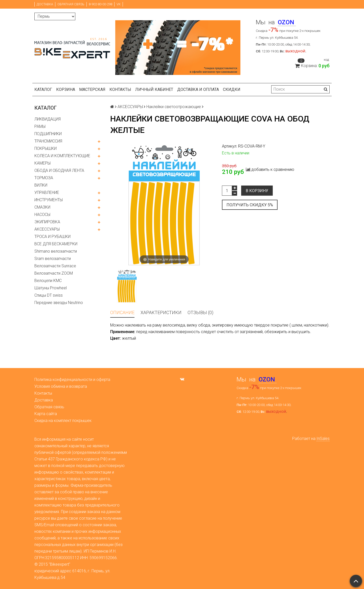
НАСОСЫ (42, 215)
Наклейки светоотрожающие (174, 107)
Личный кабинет (154, 89)
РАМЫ (40, 126)
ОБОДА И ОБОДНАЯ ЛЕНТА (59, 170)
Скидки (232, 89)
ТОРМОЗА (44, 178)
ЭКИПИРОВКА (47, 222)
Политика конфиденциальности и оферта (72, 380)
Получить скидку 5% (250, 205)
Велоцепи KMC (48, 281)
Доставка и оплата (198, 89)
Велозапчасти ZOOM (54, 273)
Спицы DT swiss (49, 295)
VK (119, 4)
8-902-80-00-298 (100, 4)
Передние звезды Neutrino (59, 303)
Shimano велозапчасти (56, 251)
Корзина (66, 89)
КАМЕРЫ (42, 163)
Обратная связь (71, 4)
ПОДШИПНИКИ (48, 134)
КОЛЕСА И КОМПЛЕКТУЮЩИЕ (62, 156)
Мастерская (92, 89)
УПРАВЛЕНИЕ (47, 192)
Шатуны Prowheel (51, 288)
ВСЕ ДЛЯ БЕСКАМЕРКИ (56, 244)
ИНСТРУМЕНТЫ (49, 200)
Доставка (45, 4)
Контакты (120, 89)
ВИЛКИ (41, 185)
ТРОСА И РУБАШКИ (52, 237)
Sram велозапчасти (53, 259)
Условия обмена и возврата (61, 386)
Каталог (43, 89)
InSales (323, 439)
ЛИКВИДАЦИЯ (48, 119)
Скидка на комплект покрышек (63, 421)
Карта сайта (46, 414)
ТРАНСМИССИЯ (48, 141)
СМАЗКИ (42, 207)
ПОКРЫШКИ (45, 148)
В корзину (257, 191)
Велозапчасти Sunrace (55, 266)
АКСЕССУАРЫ (47, 229)
